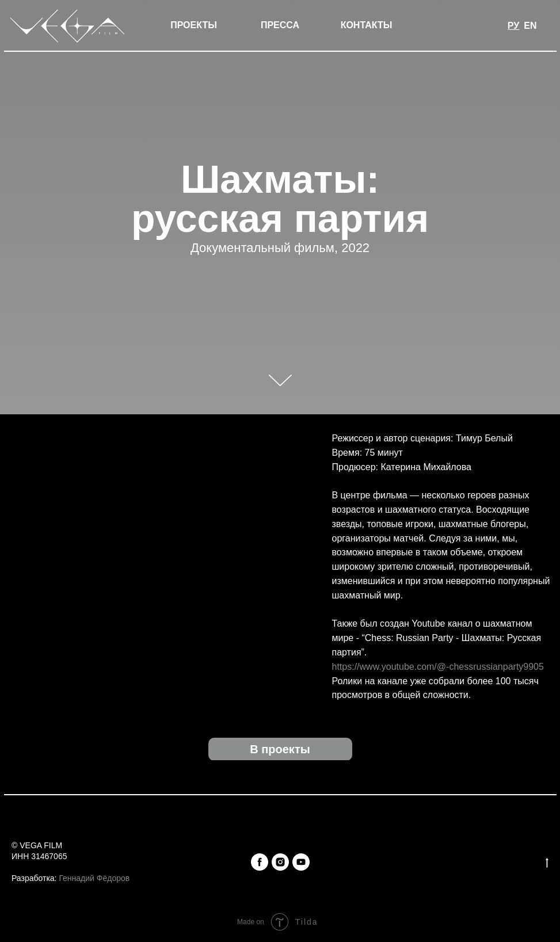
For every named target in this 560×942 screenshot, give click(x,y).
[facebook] (260, 862)
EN (530, 26)
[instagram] (280, 862)
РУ (513, 26)
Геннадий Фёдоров (94, 878)
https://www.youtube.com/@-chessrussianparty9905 (438, 667)
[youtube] (301, 862)
